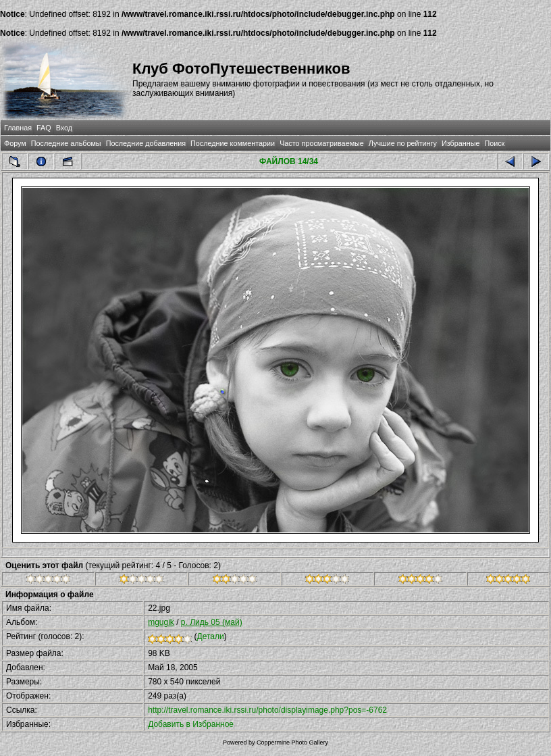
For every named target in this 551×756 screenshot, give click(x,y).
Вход (64, 128)
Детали (211, 636)
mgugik (161, 622)
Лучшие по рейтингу (403, 143)
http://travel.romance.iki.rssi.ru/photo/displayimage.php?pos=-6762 (267, 710)
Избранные (461, 143)
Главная (18, 128)
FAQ (44, 128)
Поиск (494, 143)
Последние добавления (146, 143)
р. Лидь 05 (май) (212, 622)
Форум (15, 143)
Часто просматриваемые (322, 143)
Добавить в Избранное (191, 724)
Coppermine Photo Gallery (292, 742)
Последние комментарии (233, 143)
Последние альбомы (66, 143)
